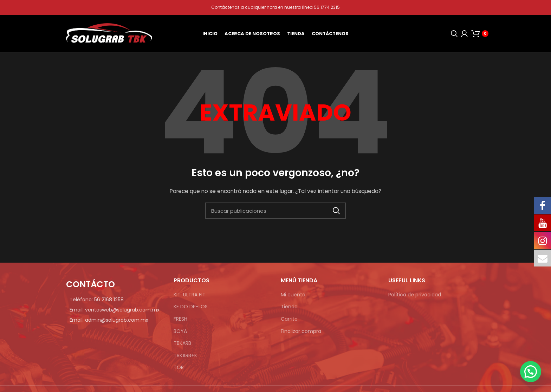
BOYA (180, 331)
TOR (179, 368)
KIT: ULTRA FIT (190, 295)
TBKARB (182, 343)
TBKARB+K (185, 356)
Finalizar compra (301, 331)
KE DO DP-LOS (191, 307)
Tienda (289, 307)
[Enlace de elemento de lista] (115, 300)
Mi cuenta (293, 295)
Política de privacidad (415, 295)
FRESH (180, 319)
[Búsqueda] (452, 34)
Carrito (289, 319)
